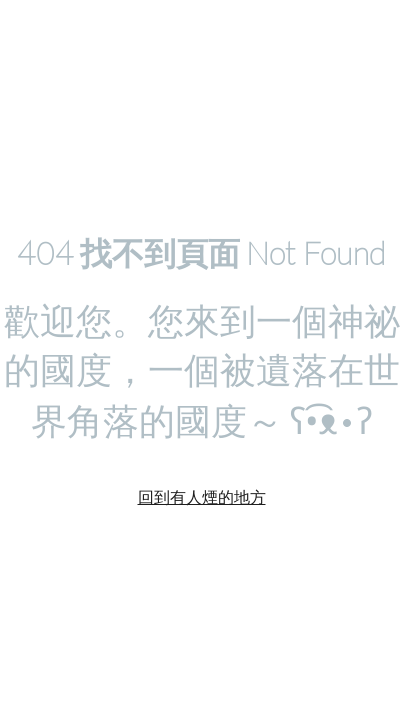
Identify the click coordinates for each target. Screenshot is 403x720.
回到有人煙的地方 (202, 496)
